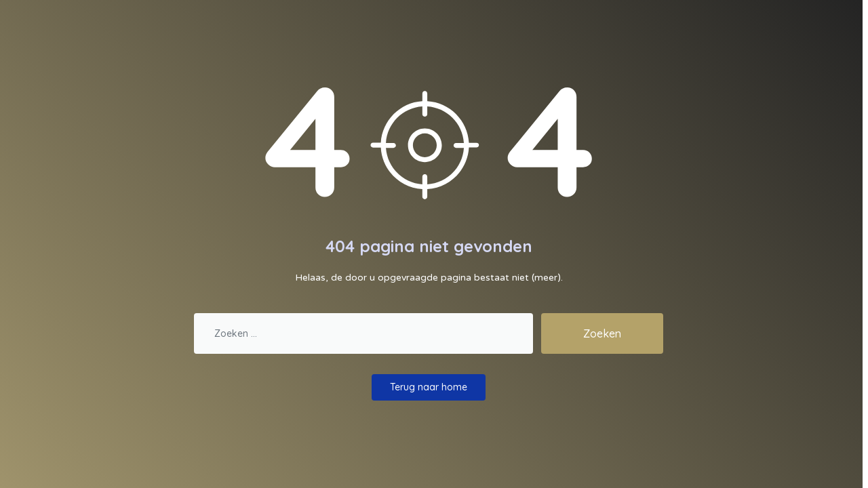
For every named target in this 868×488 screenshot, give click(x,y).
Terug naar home (429, 387)
